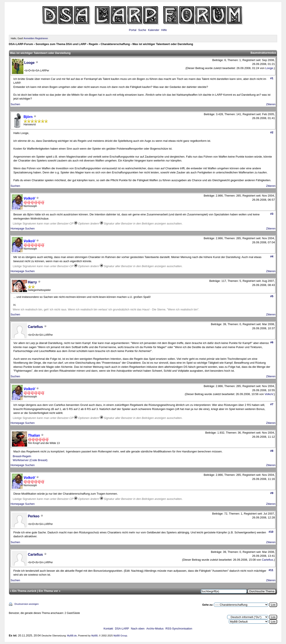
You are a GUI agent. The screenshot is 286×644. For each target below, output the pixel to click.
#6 (272, 342)
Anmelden (29, 38)
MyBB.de (72, 636)
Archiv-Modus (155, 629)
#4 (272, 256)
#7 (272, 404)
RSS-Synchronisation (179, 629)
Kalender (154, 30)
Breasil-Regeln (22, 456)
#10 (271, 532)
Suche (142, 30)
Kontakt (108, 629)
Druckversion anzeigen (27, 604)
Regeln (93, 44)
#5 (272, 296)
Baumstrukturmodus (263, 53)
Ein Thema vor (48, 591)
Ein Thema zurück (24, 591)
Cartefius (35, 327)
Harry (32, 282)
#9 (272, 493)
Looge (269, 68)
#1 (272, 78)
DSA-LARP (122, 629)
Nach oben (138, 629)
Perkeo (34, 516)
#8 (272, 451)
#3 (272, 214)
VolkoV (269, 394)
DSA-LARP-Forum (21, 44)
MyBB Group (120, 636)
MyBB (95, 636)
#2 (272, 132)
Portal (133, 30)
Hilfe (164, 30)
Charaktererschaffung (115, 44)
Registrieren (41, 38)
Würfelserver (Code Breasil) (30, 460)
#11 (271, 570)
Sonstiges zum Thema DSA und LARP (61, 44)
